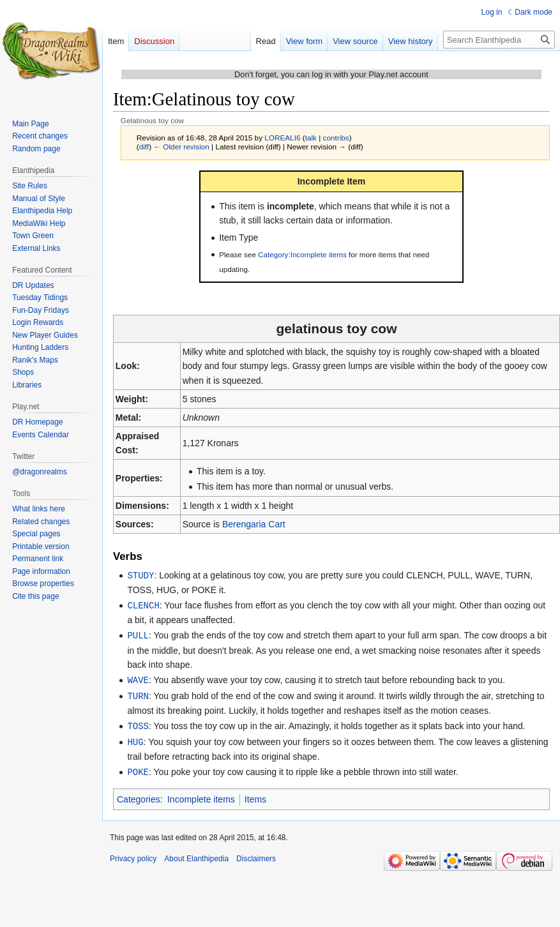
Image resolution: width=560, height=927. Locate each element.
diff (144, 147)
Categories (139, 794)
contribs (336, 138)
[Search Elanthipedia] (499, 40)
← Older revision (181, 147)
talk (311, 138)
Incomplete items (201, 794)
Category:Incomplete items (302, 254)
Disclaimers (256, 854)
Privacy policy (133, 854)
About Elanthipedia (196, 854)
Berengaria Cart (254, 524)
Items (255, 794)
